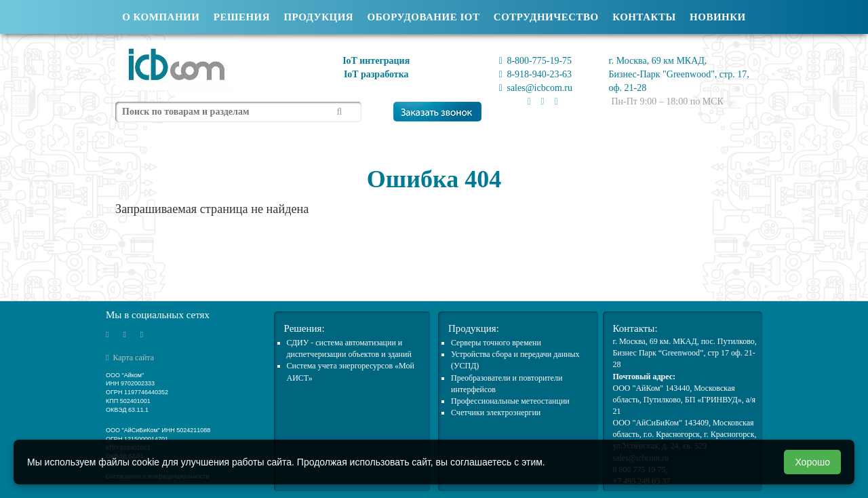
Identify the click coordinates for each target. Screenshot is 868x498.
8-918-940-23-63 (535, 74)
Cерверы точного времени (496, 343)
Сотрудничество (546, 17)
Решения (242, 17)
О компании (161, 17)
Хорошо (812, 462)
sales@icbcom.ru (536, 88)
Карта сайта (130, 358)
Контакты (644, 17)
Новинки (718, 17)
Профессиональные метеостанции (510, 401)
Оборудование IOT (424, 17)
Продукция (318, 17)
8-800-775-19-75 (535, 61)
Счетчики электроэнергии (496, 413)
